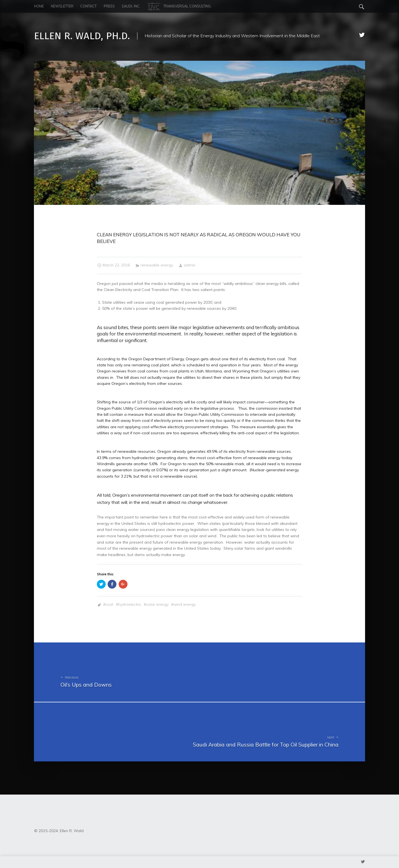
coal (109, 604)
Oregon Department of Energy (156, 359)
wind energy (184, 604)
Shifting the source (114, 402)
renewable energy (157, 265)
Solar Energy (157, 604)
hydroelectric (130, 604)
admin (190, 265)
